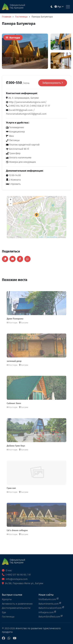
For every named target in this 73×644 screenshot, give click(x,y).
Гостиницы (21, 17)
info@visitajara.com (15, 579)
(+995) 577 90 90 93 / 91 (16, 575)
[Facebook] (3, 638)
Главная (7, 17)
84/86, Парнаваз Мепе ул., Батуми (23, 583)
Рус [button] (59, 7)
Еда (4, 612)
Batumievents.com (50, 604)
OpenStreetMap (47, 231)
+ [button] (18, 205)
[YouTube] (15, 638)
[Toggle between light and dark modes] (52, 7)
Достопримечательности (16, 608)
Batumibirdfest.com (50, 616)
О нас (7, 570)
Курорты (7, 599)
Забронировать (53, 83)
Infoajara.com (47, 612)
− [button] (18, 208)
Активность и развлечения (17, 604)
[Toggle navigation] (68, 7)
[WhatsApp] (9, 638)
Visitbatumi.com (48, 599)
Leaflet (40, 231)
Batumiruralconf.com (51, 608)
